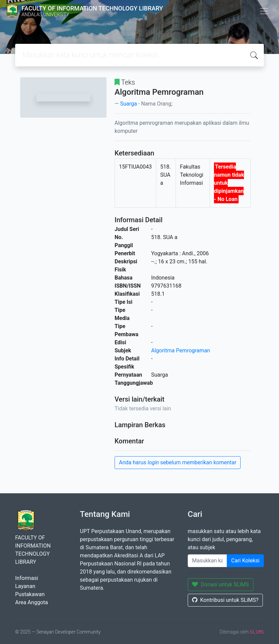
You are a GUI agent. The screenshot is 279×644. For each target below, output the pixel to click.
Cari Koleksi (245, 561)
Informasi (27, 578)
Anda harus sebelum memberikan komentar (178, 462)
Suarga (128, 104)
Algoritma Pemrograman (181, 350)
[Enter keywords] (207, 561)
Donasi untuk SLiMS (221, 584)
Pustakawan (30, 594)
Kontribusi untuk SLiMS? (225, 600)
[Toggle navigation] (264, 11)
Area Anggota (32, 602)
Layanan (25, 586)
